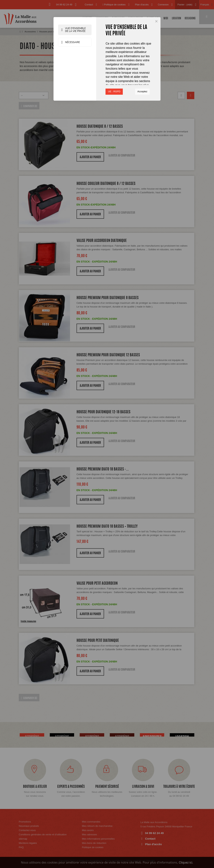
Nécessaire (72, 43)
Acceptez (142, 91)
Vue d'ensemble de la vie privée (75, 30)
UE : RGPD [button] (114, 91)
